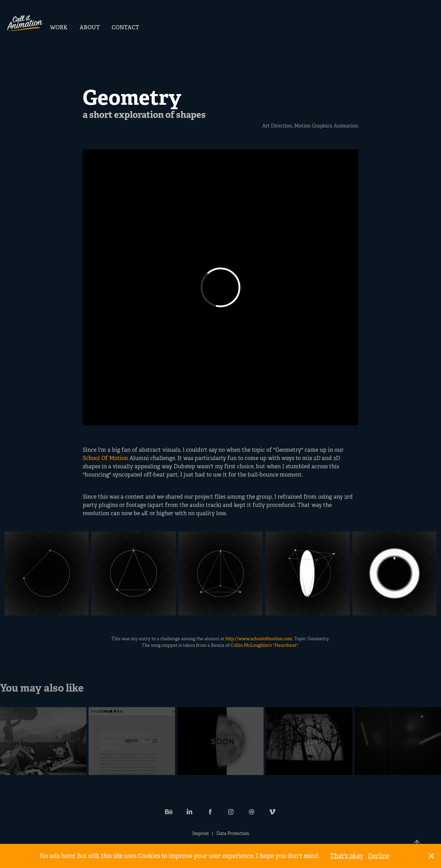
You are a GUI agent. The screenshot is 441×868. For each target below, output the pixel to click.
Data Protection (233, 833)
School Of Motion (105, 458)
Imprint (201, 833)
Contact (125, 27)
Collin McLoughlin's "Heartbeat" (264, 645)
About (90, 27)
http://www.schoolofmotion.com (259, 639)
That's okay (347, 856)
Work (59, 27)
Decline (379, 856)
